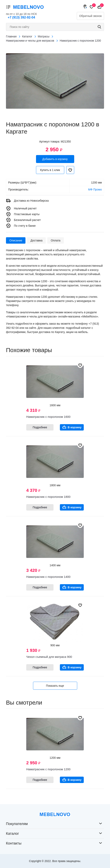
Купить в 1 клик (50, 170)
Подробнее (40, 427)
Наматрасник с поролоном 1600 (48, 417)
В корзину (75, 427)
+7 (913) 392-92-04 (21, 17)
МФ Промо (95, 189)
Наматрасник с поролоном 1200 (48, 769)
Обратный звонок (90, 16)
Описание (16, 240)
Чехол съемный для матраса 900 (49, 657)
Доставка (36, 240)
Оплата (55, 240)
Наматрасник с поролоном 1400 (48, 577)
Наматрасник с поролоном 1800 (48, 497)
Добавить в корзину (55, 159)
